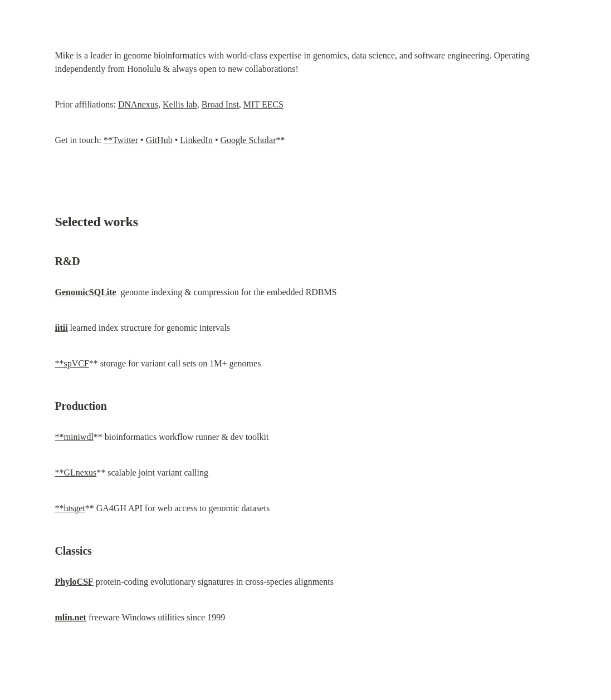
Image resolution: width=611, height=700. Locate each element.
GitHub (159, 140)
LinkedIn (196, 140)
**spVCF (72, 363)
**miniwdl (74, 437)
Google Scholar (248, 140)
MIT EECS (263, 104)
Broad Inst (220, 104)
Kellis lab (180, 104)
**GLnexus (76, 473)
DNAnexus (138, 104)
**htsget (70, 508)
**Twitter (121, 140)
